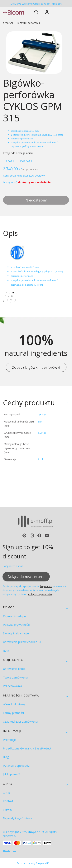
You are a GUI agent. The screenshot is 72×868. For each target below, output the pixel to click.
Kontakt (8, 801)
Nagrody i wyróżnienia (17, 818)
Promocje (9, 740)
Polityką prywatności (40, 594)
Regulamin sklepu (14, 616)
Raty (6, 650)
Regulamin (46, 586)
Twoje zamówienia (15, 677)
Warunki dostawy (14, 704)
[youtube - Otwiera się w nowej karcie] (47, 536)
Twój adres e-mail (13, 566)
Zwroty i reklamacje (16, 633)
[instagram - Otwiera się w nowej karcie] (32, 536)
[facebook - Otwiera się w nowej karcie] (39, 536)
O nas (7, 792)
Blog (6, 757)
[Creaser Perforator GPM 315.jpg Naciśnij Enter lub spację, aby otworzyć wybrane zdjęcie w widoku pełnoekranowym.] (34, 52)
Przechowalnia (12, 686)
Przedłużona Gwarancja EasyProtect (27, 748)
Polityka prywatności (16, 625)
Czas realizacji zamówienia (20, 721)
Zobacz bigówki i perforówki (36, 367)
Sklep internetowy (32, 863)
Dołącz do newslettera (26, 576)
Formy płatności (13, 713)
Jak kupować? (12, 774)
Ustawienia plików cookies (20, 642)
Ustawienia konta (14, 669)
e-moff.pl (8, 23)
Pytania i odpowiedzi (17, 766)
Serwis (7, 810)
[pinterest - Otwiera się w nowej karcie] (24, 536)
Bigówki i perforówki (29, 23)
